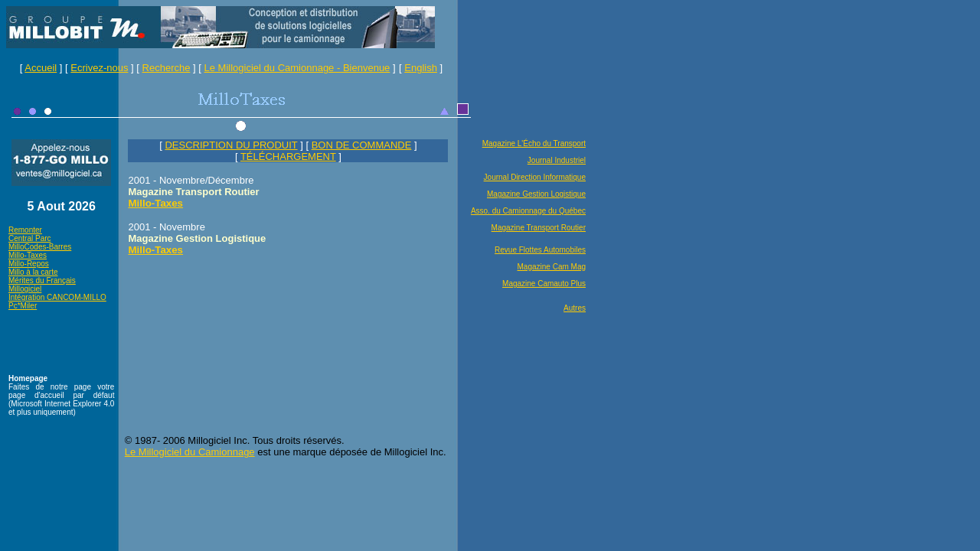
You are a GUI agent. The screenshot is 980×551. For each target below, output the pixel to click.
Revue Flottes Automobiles (540, 250)
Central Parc (30, 238)
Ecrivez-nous (99, 68)
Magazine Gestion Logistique (536, 194)
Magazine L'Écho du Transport (534, 143)
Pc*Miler (23, 306)
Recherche (167, 68)
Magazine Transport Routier (539, 228)
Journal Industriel (557, 160)
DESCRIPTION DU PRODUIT (231, 145)
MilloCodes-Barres (40, 247)
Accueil (41, 68)
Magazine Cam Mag (552, 267)
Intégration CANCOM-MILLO (57, 297)
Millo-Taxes (28, 255)
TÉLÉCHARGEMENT (288, 156)
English (421, 68)
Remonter (25, 230)
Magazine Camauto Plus (544, 284)
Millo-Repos (29, 264)
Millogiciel (25, 289)
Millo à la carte (33, 272)
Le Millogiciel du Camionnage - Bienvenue (297, 68)
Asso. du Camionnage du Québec (528, 211)
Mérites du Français (42, 280)
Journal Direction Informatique (535, 177)
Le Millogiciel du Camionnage (190, 452)
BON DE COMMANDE (362, 145)
